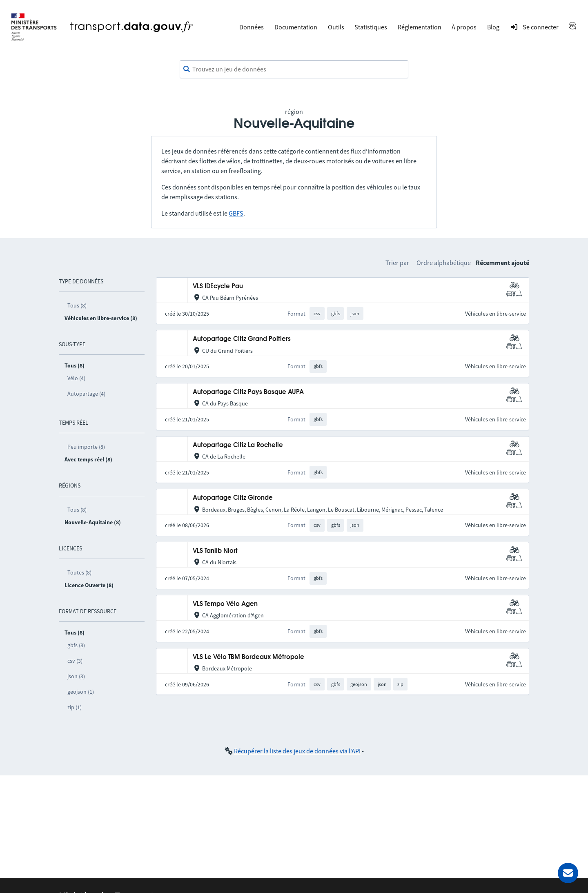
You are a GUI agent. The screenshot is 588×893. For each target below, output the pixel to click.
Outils (336, 27)
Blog (493, 27)
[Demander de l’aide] (568, 873)
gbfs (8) (76, 645)
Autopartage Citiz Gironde (233, 498)
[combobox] (294, 69)
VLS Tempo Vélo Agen (225, 604)
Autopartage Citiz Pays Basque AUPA (248, 392)
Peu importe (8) (86, 447)
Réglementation (420, 27)
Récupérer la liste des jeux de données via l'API (297, 751)
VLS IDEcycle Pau (218, 286)
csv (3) (75, 661)
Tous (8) (77, 305)
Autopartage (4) (86, 394)
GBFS (236, 213)
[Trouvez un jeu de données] (294, 69)
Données (252, 27)
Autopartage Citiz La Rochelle (238, 445)
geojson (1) (81, 692)
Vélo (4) (76, 378)
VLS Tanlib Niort (215, 551)
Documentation (296, 27)
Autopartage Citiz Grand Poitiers (242, 339)
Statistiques (371, 27)
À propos (464, 27)
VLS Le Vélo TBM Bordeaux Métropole (248, 657)
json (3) (76, 676)
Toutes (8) (79, 572)
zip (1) (75, 707)
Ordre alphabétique (444, 263)
